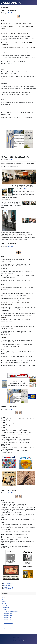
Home (4, 599)
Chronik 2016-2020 (8, 615)
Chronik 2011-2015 (8, 617)
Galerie (4, 602)
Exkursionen (6, 608)
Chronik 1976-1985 (8, 621)
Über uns (5, 606)
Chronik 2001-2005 (8, 623)
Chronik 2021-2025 (8, 613)
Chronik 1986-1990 (8, 629)
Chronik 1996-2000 (8, 625)
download (24, 189)
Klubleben (5, 604)
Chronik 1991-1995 (8, 627)
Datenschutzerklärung (19, 640)
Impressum (16, 638)
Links (4, 597)
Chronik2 (10, 13)
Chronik (5, 610)
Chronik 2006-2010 (8, 619)
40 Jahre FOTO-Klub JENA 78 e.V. (12, 611)
